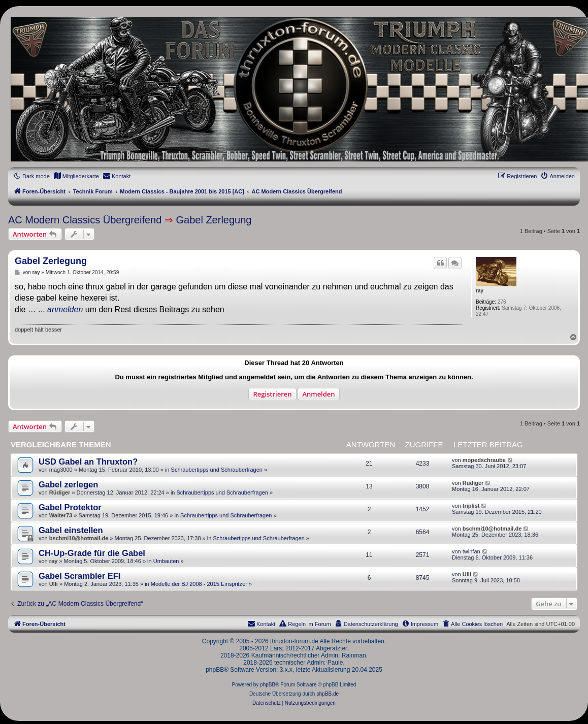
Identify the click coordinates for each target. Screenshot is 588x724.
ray (480, 291)
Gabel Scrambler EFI (79, 576)
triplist (471, 506)
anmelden (65, 309)
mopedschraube (484, 460)
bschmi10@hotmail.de (79, 538)
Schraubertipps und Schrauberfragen (217, 470)
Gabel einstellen (71, 530)
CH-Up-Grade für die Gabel (92, 553)
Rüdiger (60, 492)
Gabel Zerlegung (214, 220)
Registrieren (272, 394)
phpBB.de (328, 694)
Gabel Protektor (70, 507)
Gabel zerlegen (68, 484)
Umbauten (166, 561)
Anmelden (318, 394)
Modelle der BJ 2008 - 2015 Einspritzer (199, 584)
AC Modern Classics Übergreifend (85, 220)
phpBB (268, 685)
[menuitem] (76, 176)
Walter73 (61, 515)
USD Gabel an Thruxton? (88, 462)
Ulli (54, 584)
